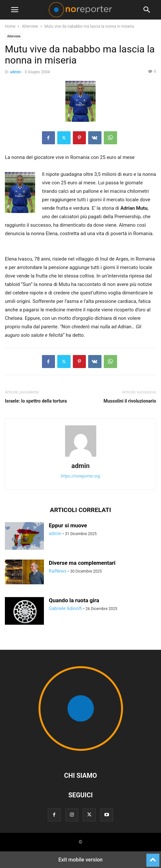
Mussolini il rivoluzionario (130, 401)
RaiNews (58, 571)
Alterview (30, 26)
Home (10, 26)
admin (15, 72)
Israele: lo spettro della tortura (36, 401)
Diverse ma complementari (82, 563)
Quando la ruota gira (74, 600)
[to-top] (153, 857)
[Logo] (81, 756)
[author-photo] (81, 457)
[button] (15, 10)
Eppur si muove (68, 525)
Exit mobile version (80, 860)
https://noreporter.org (80, 476)
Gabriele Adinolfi (65, 608)
